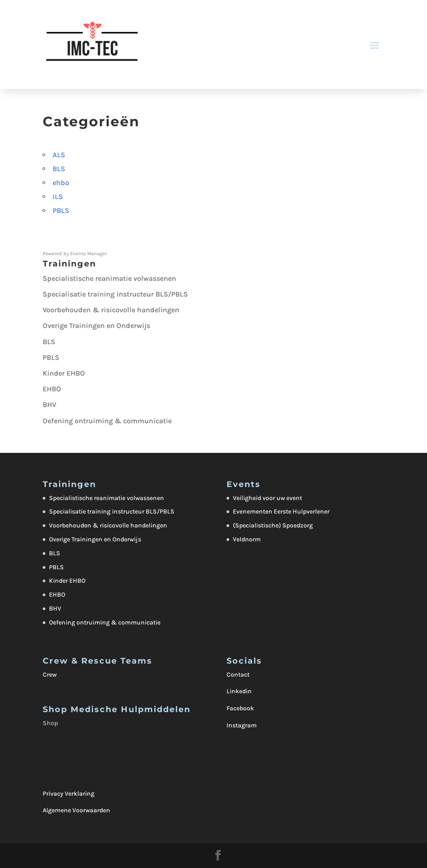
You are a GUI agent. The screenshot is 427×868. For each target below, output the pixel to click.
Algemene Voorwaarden (76, 810)
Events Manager (89, 254)
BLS (59, 169)
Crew (50, 675)
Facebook (240, 708)
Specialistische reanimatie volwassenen (109, 278)
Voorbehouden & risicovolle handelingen (111, 310)
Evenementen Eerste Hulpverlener (281, 511)
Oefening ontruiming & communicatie (107, 421)
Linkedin (239, 691)
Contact (238, 675)
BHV (49, 405)
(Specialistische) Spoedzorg (273, 525)
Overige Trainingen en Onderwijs (96, 325)
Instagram (242, 725)
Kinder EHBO (64, 373)
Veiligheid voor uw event (267, 498)
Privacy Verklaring (69, 794)
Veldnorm (247, 539)
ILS (58, 197)
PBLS (61, 210)
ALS (59, 155)
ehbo (61, 183)
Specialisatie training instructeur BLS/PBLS (115, 294)
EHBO (52, 389)
